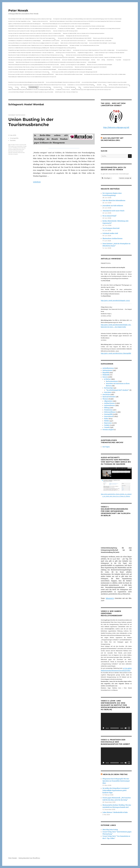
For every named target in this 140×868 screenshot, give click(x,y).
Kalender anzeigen (125, 178)
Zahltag (103, 60)
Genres (17, 87)
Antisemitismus (110, 60)
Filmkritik (106, 375)
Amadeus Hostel (15, 145)
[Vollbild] (129, 728)
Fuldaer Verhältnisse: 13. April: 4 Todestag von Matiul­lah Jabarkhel (109, 53)
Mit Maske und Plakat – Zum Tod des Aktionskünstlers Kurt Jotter (84, 45)
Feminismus (108, 410)
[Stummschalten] (126, 728)
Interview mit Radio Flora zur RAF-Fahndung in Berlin (65, 31)
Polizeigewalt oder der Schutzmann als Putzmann (77, 36)
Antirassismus (107, 370)
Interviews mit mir (58, 87)
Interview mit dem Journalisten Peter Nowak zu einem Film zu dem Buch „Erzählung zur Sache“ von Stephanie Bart (35, 33)
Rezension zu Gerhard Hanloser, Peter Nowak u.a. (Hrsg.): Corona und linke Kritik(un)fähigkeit (30, 67)
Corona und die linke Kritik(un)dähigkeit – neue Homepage (102, 43)
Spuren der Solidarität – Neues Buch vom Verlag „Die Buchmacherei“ (105, 28)
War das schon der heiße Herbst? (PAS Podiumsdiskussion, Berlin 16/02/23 (75, 38)
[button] (106, 178)
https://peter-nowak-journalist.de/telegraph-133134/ (115, 300)
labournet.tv (110, 598)
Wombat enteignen (13, 154)
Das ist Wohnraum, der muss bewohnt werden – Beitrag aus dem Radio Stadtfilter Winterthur (30, 31)
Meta (79, 87)
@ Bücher (107, 379)
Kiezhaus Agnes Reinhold (15, 149)
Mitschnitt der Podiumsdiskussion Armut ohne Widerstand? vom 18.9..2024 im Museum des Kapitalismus (66, 24)
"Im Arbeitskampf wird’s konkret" (117, 390)
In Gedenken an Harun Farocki (63, 90)
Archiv (104, 85)
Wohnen (93, 60)
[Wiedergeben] (104, 728)
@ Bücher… (24, 87)
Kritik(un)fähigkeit (92, 62)
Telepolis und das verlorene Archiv (40, 21)
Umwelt (107, 427)
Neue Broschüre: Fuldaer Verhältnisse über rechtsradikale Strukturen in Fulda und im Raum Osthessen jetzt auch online (36, 55)
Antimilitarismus (108, 368)
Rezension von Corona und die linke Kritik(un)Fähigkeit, (100, 65)
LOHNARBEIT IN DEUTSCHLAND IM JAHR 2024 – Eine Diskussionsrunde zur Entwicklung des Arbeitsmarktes (33, 26)
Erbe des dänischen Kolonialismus (114, 201)
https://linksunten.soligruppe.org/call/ (116, 127)
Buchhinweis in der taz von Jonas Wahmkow (63, 67)
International (109, 416)
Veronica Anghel (108, 430)
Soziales (13, 140)
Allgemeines (108, 401)
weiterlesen (37, 182)
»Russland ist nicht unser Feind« (114, 211)
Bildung (107, 408)
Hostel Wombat (22, 148)
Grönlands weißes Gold (110, 233)
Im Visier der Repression (70, 87)
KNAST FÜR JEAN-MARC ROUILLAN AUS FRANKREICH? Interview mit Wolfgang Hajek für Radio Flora (31, 90)
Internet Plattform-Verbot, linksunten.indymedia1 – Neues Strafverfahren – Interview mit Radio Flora (31, 53)
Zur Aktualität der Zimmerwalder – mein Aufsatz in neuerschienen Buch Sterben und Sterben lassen (82, 26)
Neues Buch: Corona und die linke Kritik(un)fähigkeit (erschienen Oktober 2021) (26, 82)
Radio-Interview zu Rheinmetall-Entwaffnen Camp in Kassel (74, 43)
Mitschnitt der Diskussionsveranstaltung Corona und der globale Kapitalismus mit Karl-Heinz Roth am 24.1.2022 (34, 65)
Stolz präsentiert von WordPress (29, 858)
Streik (98, 60)
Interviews (108, 392)
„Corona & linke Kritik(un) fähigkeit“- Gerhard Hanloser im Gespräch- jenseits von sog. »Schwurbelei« (104, 82)
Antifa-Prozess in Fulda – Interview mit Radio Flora (66, 92)
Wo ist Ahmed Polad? (109, 216)
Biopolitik (106, 373)
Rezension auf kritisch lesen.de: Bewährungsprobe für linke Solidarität (91, 67)
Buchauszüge (109, 388)
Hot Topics (106, 447)
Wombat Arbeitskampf (19, 152)
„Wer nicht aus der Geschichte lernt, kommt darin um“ (73, 41)
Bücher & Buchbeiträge (45, 87)
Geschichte (106, 395)
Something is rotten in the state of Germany (66, 53)
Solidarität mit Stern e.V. (82, 28)
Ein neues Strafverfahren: (122, 50)
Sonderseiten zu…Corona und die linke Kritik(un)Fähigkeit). (81, 85)
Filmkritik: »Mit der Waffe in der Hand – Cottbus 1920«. (100, 41)
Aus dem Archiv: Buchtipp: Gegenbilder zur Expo (19, 21)
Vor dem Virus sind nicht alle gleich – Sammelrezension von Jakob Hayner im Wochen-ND (29, 72)
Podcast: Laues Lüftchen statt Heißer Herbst (103, 38)
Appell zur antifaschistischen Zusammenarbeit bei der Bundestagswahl (24, 24)
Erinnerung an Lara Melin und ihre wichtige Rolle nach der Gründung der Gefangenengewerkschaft (75, 72)
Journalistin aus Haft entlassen (113, 206)
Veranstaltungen (33, 87)
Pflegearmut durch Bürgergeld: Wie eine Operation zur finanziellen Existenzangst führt (116, 781)
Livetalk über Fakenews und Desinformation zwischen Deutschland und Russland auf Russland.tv (105, 87)
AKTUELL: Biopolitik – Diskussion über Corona (119, 85)
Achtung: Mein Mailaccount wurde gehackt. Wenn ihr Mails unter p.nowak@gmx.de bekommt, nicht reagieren (33, 43)
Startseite (99, 85)
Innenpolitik (14, 138)
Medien (107, 421)
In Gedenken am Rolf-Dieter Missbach (66, 28)
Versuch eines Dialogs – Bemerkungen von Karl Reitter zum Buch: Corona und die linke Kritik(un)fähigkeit (32, 69)
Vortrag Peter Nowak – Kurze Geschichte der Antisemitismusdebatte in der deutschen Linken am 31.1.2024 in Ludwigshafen (36, 36)
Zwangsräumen (127, 60)
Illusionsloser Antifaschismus (112, 239)
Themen (10, 87)
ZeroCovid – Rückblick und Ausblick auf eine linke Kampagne (76, 60)
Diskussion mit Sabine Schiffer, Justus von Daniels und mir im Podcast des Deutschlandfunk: (84, 33)
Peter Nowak (18, 10)
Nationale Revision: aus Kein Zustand (51, 41)
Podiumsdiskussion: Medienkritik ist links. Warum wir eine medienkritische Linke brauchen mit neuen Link (32, 28)
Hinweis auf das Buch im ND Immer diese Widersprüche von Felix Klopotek (75, 69)
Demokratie (11, 62)
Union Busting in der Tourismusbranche (31, 122)
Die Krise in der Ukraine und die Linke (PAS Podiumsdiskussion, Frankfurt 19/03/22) (84, 55)
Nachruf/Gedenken (109, 397)
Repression (108, 423)
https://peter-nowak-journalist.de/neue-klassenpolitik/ (116, 353)
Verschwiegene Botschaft (111, 228)
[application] (116, 722)
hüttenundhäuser (110, 412)
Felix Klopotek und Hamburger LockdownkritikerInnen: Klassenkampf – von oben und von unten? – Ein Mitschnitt (34, 60)
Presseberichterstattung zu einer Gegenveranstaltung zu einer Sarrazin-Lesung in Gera (91, 90)
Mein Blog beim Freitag (115, 774)
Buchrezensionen (112, 381)
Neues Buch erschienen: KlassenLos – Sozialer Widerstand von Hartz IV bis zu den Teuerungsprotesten (32, 38)
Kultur (106, 419)
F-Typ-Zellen (118, 60)
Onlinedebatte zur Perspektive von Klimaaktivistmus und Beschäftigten (25, 41)
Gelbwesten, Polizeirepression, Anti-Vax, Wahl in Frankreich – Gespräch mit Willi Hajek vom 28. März (99, 57)
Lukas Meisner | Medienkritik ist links (115, 812)
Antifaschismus (109, 403)
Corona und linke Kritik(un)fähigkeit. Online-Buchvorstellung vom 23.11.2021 (63, 82)
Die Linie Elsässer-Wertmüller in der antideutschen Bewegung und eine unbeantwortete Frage (30, 19)
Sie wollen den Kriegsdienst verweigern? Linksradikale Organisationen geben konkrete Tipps (116, 790)
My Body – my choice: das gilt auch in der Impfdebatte (73, 65)
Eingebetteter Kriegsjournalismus (85, 53)
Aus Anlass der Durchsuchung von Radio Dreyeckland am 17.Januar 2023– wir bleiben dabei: (94, 50)
